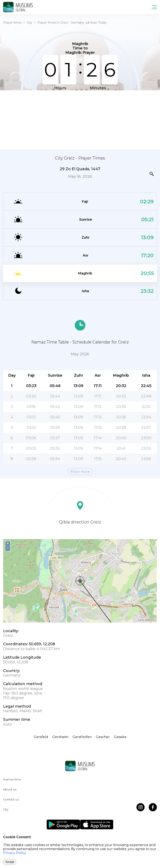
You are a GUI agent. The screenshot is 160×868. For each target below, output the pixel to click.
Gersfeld (41, 737)
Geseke (120, 737)
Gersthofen (82, 737)
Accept (10, 862)
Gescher (103, 737)
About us (10, 789)
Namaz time (12, 779)
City (29, 23)
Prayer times (12, 23)
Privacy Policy (15, 853)
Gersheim (60, 737)
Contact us (11, 799)
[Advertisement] (80, 120)
